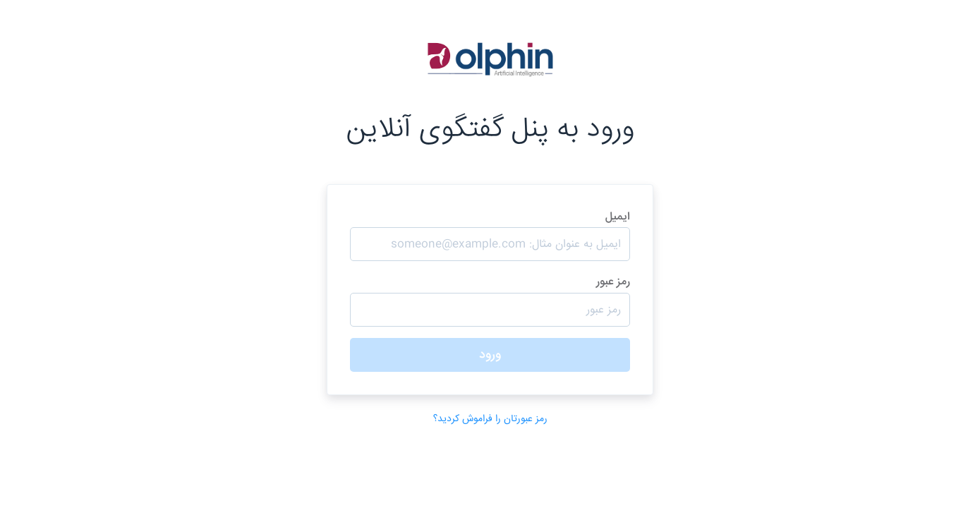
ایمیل (490, 235)
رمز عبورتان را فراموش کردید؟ (490, 419)
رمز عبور (490, 300)
